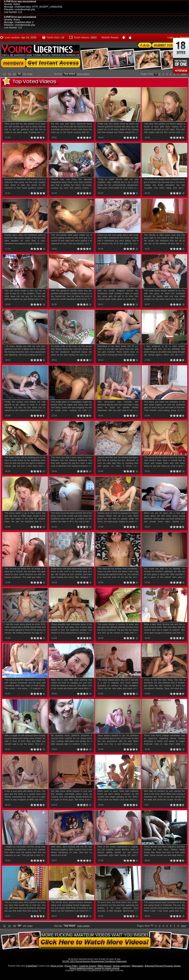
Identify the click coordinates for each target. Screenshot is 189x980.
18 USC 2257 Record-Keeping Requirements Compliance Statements (94, 961)
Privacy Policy (71, 966)
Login (171, 37)
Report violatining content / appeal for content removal (94, 968)
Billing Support (105, 966)
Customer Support (88, 966)
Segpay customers (122, 966)
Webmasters (138, 966)
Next (184, 74)
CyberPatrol (32, 966)
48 (14, 74)
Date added (83, 74)
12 (4, 74)
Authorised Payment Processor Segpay (163, 966)
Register (184, 37)
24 (9, 74)
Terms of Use (57, 966)
